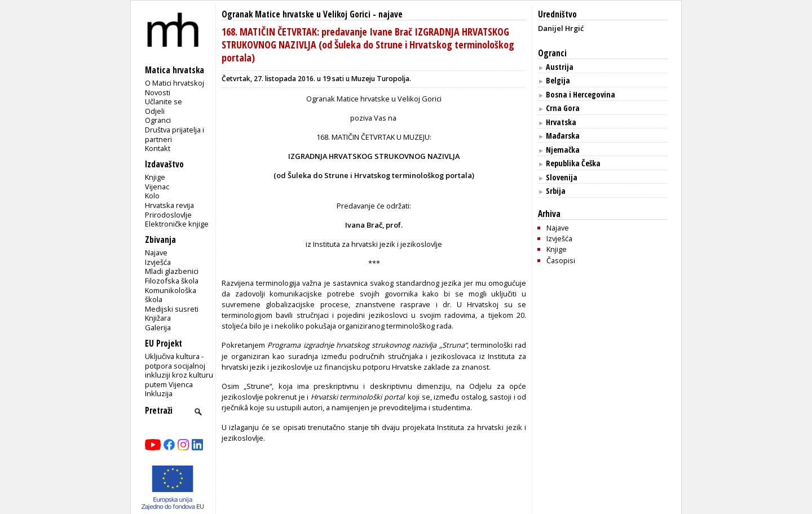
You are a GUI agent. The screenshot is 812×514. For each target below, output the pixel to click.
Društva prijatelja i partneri (175, 134)
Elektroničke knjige (177, 224)
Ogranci (158, 120)
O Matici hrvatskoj (175, 83)
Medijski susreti (172, 309)
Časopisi (561, 260)
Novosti (158, 92)
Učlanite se (164, 101)
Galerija (158, 327)
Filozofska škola (172, 281)
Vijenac (157, 187)
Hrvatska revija (169, 205)
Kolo (152, 196)
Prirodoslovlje (168, 215)
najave (390, 14)
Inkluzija (159, 393)
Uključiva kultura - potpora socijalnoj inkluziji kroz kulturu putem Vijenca (179, 370)
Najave (156, 252)
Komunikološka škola (171, 295)
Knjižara (158, 318)
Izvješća (158, 262)
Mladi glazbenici (172, 271)
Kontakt (158, 148)
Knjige (155, 177)
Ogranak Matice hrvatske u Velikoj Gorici (296, 14)
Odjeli (155, 111)
